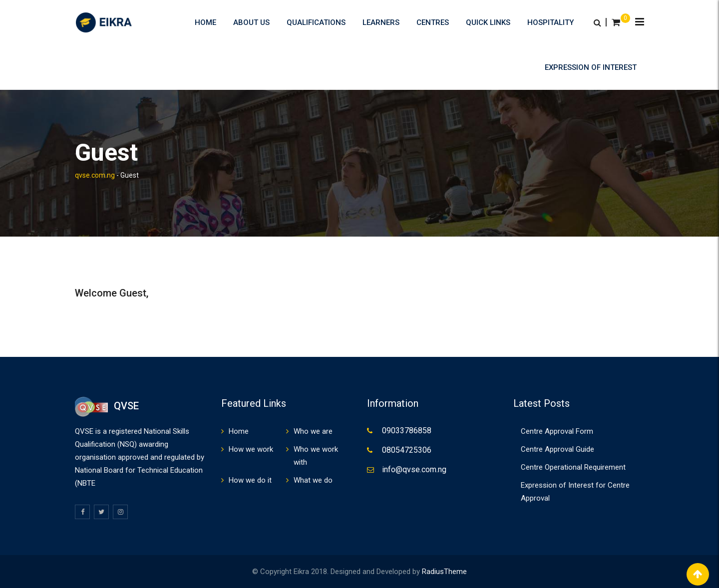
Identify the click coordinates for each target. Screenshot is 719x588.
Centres (433, 22)
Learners (381, 22)
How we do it (250, 480)
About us (251, 22)
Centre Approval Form (557, 431)
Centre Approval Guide (557, 449)
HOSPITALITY (550, 22)
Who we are (313, 431)
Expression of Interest (591, 67)
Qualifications (316, 22)
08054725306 (407, 450)
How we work (251, 449)
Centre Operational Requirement (573, 467)
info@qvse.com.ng (414, 469)
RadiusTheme (444, 572)
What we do (313, 480)
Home (205, 22)
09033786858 (407, 431)
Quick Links (488, 22)
